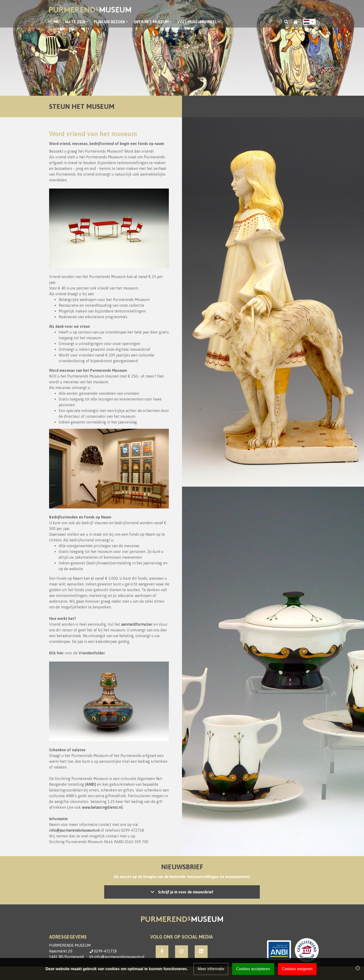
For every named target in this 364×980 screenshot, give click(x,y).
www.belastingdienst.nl (102, 807)
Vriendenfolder (92, 653)
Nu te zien (75, 22)
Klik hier (56, 653)
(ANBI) (91, 784)
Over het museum (151, 22)
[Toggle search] (286, 22)
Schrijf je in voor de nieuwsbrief (186, 892)
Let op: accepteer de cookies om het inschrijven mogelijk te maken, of (182, 892)
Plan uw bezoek (109, 22)
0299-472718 (105, 951)
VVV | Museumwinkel (197, 22)
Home (54, 22)
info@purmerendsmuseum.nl (74, 830)
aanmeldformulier (137, 624)
